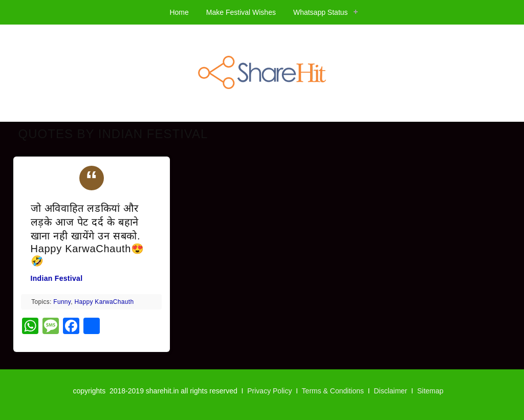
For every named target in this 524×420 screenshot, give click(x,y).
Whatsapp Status (321, 12)
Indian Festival (57, 278)
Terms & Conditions (333, 391)
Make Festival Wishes (241, 12)
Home (179, 12)
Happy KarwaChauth (104, 302)
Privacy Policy (269, 391)
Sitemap (430, 391)
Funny (62, 302)
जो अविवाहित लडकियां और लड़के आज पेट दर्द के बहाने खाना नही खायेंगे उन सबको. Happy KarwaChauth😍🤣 (88, 235)
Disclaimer (390, 391)
